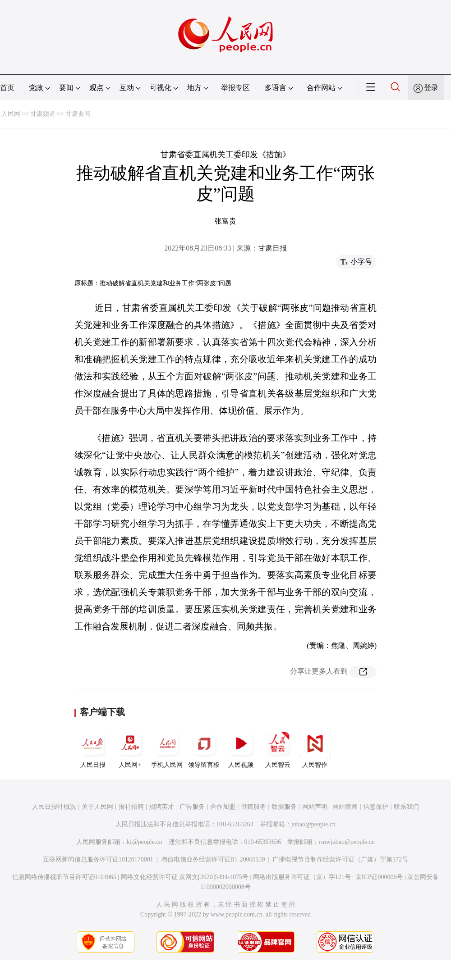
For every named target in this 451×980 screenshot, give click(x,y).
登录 (431, 88)
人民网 (11, 114)
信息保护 (376, 807)
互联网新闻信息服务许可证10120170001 (98, 859)
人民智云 (278, 748)
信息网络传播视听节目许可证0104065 (64, 877)
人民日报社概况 (54, 807)
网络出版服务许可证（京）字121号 (302, 877)
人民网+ (130, 748)
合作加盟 (223, 807)
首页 (7, 88)
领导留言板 (204, 748)
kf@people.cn (145, 842)
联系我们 (406, 807)
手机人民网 (167, 748)
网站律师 (345, 807)
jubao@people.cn (313, 824)
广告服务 (192, 807)
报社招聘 (131, 807)
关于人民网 (97, 807)
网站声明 (315, 807)
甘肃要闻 (78, 114)
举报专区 (235, 88)
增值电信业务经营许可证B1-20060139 (213, 859)
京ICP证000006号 (379, 877)
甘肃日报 (272, 248)
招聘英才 (161, 807)
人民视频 (241, 748)
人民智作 (315, 748)
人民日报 (93, 748)
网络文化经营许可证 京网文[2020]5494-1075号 (185, 877)
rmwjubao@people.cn (347, 842)
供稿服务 (253, 807)
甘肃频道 (43, 114)
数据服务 (284, 807)
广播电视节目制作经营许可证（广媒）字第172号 (340, 859)
